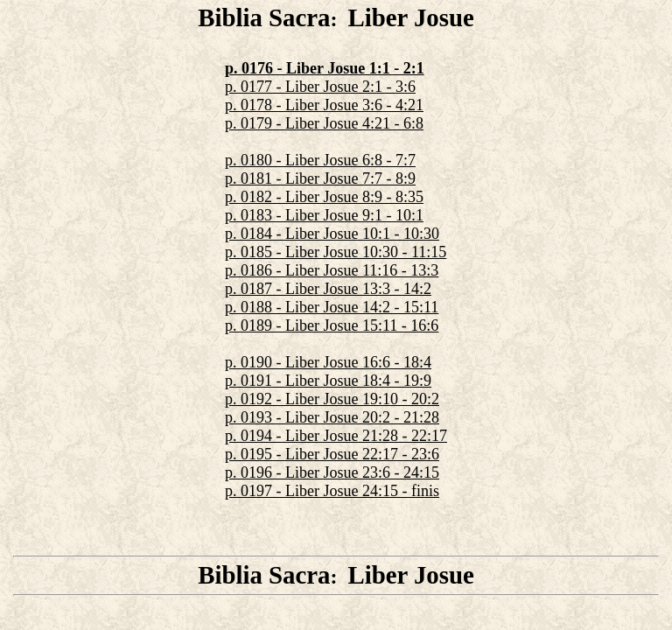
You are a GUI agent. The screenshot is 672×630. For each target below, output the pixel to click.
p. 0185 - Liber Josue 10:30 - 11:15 (336, 252)
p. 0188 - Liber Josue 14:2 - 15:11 (332, 307)
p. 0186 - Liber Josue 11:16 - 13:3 (332, 270)
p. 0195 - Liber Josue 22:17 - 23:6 (332, 454)
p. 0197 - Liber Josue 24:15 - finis (332, 491)
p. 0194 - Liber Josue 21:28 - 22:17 (336, 436)
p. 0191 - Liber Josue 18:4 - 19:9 (328, 381)
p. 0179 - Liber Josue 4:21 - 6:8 (324, 123)
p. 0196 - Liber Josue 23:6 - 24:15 (332, 472)
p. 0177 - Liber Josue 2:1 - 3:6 (320, 87)
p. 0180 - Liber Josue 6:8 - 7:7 (320, 160)
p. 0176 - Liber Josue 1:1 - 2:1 (325, 68)
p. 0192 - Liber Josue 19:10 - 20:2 (332, 399)
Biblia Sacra (264, 17)
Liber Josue (410, 17)
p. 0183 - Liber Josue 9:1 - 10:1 (324, 215)
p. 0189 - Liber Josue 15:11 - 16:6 (332, 325)
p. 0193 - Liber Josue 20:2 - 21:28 (332, 417)
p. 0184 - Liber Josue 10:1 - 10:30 (332, 234)
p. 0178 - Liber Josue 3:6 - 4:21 (324, 105)
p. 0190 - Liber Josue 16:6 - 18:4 (328, 362)
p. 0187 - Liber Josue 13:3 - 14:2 (328, 289)
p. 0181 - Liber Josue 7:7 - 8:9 (320, 178)
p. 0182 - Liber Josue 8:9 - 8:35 (324, 197)
